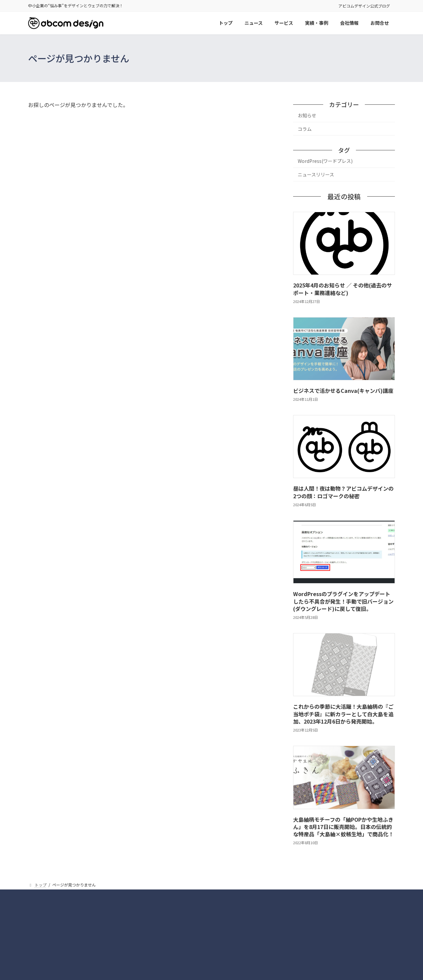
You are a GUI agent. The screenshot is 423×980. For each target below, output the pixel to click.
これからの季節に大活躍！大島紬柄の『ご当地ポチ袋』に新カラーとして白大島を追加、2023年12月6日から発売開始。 (343, 714)
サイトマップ (228, 895)
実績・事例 (193, 895)
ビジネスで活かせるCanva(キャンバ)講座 (343, 391)
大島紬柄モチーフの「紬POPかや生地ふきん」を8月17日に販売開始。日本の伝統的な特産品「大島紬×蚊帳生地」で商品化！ (343, 827)
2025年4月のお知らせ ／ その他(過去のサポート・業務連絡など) (343, 289)
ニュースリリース (316, 174)
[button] (337, 947)
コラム (305, 129)
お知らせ (307, 115)
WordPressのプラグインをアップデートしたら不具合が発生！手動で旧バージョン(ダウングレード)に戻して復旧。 (343, 602)
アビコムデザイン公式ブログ (364, 6)
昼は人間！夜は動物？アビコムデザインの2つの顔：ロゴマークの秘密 (343, 492)
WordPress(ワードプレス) (325, 161)
